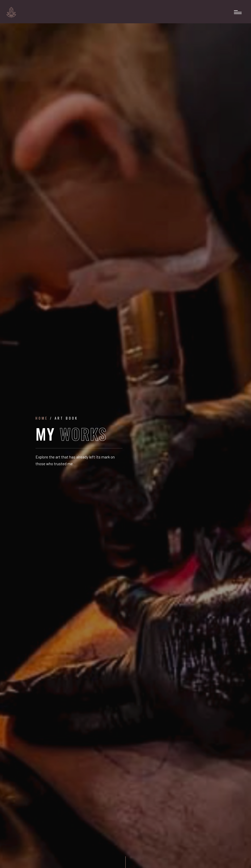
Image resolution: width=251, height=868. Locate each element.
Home (42, 418)
